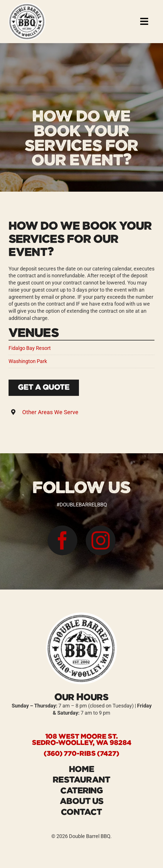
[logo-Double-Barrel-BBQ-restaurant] (27, 5)
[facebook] (62, 540)
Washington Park (28, 361)
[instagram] (101, 540)
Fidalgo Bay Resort (30, 348)
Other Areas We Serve (50, 412)
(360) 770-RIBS (70, 754)
